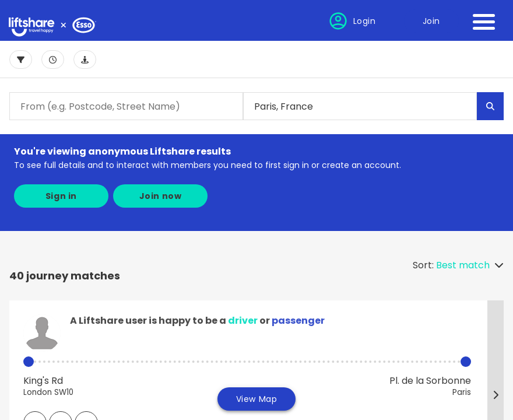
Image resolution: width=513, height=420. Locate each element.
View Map (257, 399)
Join (431, 21)
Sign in (61, 196)
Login (365, 21)
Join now (161, 196)
